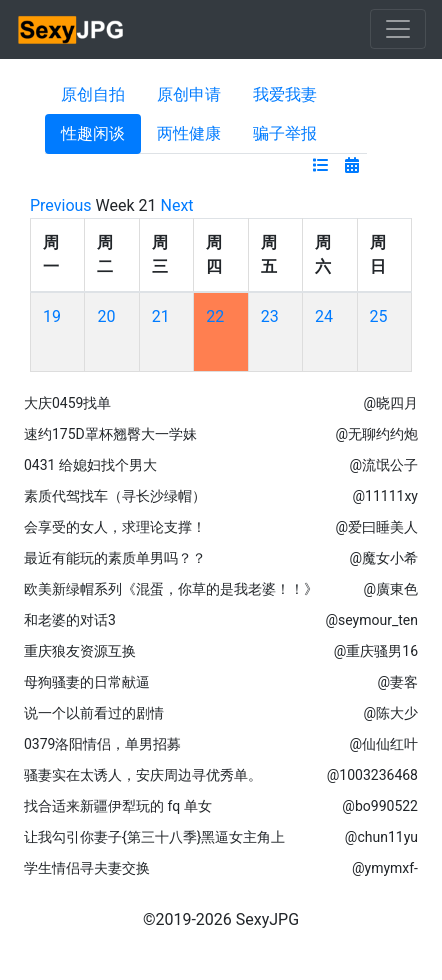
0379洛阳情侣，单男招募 (102, 744)
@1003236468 (372, 775)
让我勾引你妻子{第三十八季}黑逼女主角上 (154, 837)
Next (177, 205)
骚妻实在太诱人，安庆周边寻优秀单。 (143, 775)
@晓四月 (390, 403)
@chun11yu (381, 837)
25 (379, 316)
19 (52, 316)
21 (161, 316)
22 (215, 316)
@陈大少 (390, 713)
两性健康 (189, 133)
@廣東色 (390, 589)
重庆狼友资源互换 (80, 651)
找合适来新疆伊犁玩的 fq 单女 (118, 806)
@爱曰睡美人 (376, 527)
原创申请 (189, 94)
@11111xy (385, 496)
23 (270, 316)
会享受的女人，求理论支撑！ (115, 527)
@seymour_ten (371, 620)
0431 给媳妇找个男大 (90, 465)
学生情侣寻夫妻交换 (87, 868)
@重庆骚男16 (376, 651)
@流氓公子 (383, 465)
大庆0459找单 (67, 403)
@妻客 (397, 682)
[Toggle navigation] (398, 29)
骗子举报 (285, 133)
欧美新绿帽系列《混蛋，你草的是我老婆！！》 (171, 589)
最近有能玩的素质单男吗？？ (115, 558)
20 (106, 316)
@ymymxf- (385, 868)
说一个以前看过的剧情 (94, 713)
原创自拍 (93, 94)
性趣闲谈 (93, 133)
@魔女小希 (383, 558)
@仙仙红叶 (383, 744)
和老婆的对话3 (70, 620)
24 (324, 316)
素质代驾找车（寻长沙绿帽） (115, 496)
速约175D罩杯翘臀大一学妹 (110, 434)
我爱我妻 (285, 94)
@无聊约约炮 (376, 434)
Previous (61, 205)
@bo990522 (380, 806)
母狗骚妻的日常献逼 (87, 682)
